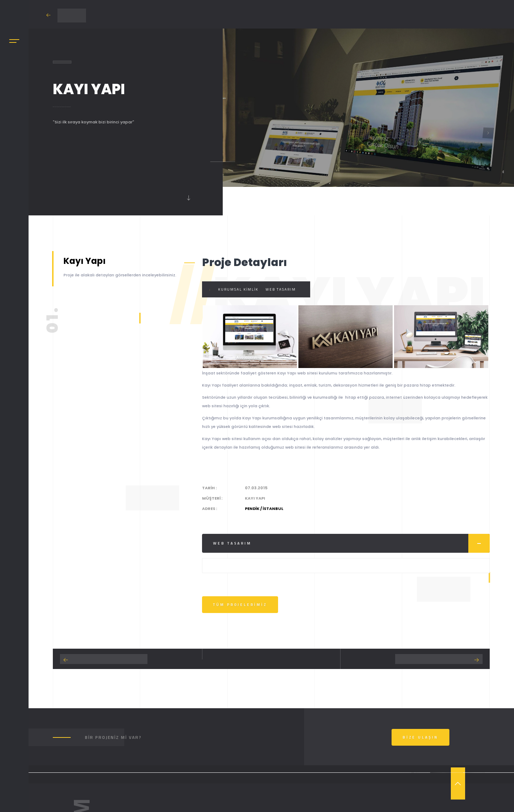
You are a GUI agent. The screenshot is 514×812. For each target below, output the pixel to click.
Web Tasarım (281, 289)
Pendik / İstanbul (264, 509)
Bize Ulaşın (420, 737)
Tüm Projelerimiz (240, 605)
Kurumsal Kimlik (238, 289)
